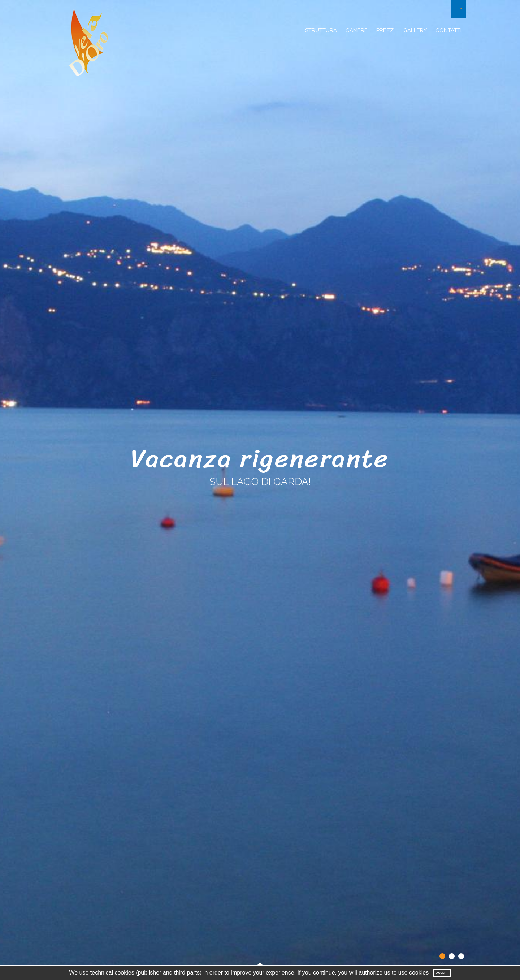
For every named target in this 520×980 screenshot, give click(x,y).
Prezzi (385, 30)
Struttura (321, 30)
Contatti (448, 30)
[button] (458, 9)
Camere (357, 30)
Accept (442, 973)
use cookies (414, 973)
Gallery (415, 30)
